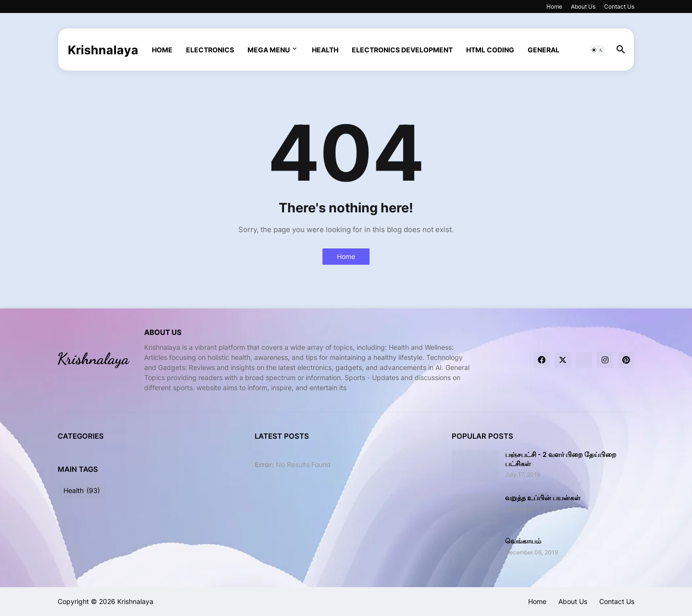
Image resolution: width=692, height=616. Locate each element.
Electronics (210, 50)
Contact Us (619, 6)
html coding (490, 50)
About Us (583, 6)
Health (325, 50)
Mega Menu (269, 50)
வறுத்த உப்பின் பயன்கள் (543, 498)
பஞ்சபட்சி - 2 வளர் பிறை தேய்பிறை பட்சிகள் (561, 459)
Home (554, 6)
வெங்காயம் (523, 541)
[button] (597, 50)
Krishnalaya (103, 50)
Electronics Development (402, 50)
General (544, 50)
